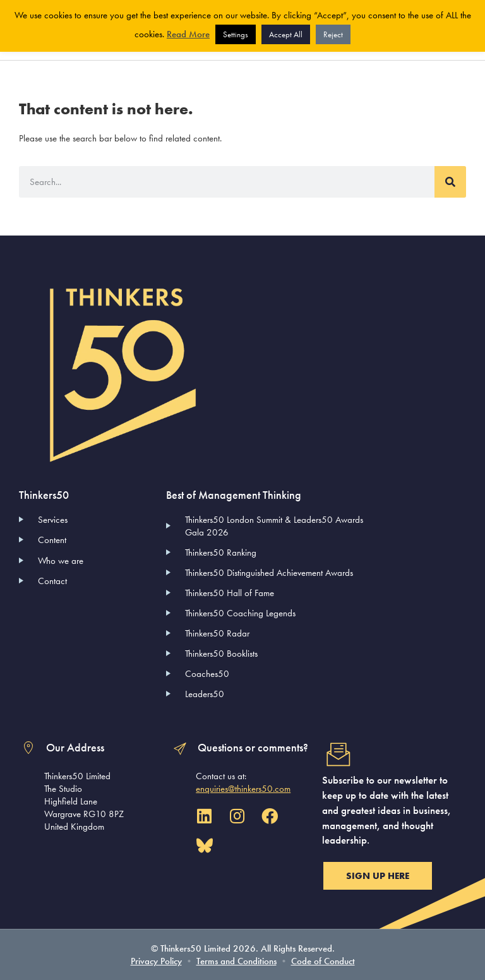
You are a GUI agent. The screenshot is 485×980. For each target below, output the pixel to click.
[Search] (450, 182)
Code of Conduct (323, 961)
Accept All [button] (286, 34)
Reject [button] (333, 34)
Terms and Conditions (237, 961)
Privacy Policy (156, 961)
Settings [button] (236, 34)
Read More (188, 34)
